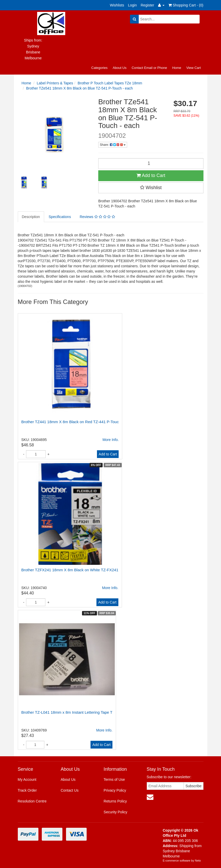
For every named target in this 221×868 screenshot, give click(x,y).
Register (148, 5)
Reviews (97, 217)
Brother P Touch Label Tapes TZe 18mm (110, 83)
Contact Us (69, 790)
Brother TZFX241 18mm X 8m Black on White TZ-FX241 (70, 570)
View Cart (193, 68)
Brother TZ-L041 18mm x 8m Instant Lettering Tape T (67, 712)
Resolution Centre (32, 801)
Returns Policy (115, 801)
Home (177, 68)
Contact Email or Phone (149, 68)
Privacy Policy (115, 790)
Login (132, 5)
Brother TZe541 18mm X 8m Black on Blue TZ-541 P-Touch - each (79, 88)
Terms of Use (114, 779)
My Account (27, 779)
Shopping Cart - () (186, 5)
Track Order (27, 790)
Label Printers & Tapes (55, 83)
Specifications (60, 217)
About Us (120, 68)
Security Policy (116, 812)
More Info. (110, 440)
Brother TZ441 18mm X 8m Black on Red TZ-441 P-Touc (70, 422)
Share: (113, 145)
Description (31, 217)
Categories (99, 68)
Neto (198, 861)
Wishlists (117, 5)
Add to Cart (151, 175)
